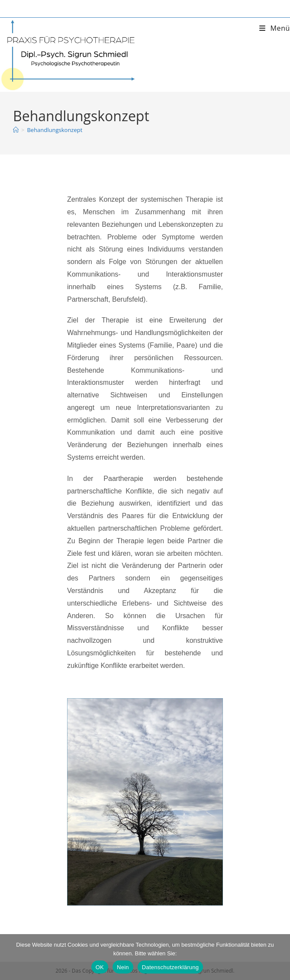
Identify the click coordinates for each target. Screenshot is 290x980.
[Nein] (279, 957)
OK (100, 967)
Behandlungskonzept (55, 130)
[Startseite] (16, 130)
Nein (123, 967)
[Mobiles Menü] (275, 28)
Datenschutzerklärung (170, 967)
